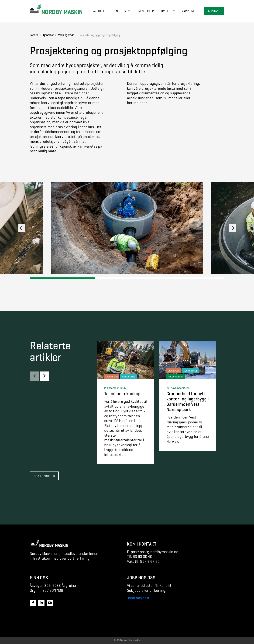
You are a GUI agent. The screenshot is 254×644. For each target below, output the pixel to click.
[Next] (232, 228)
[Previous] (22, 228)
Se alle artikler (44, 476)
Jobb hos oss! (138, 598)
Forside (34, 35)
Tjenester (48, 35)
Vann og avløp (66, 35)
